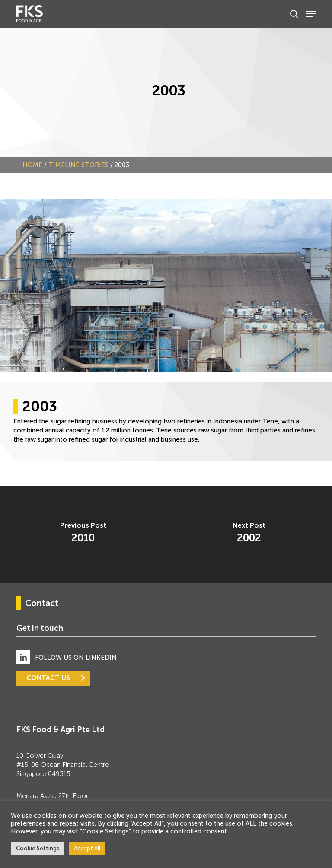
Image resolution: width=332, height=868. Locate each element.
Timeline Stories (78, 165)
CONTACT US (48, 678)
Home (32, 165)
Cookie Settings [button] (38, 848)
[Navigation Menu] (311, 14)
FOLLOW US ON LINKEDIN (76, 658)
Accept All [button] (87, 848)
